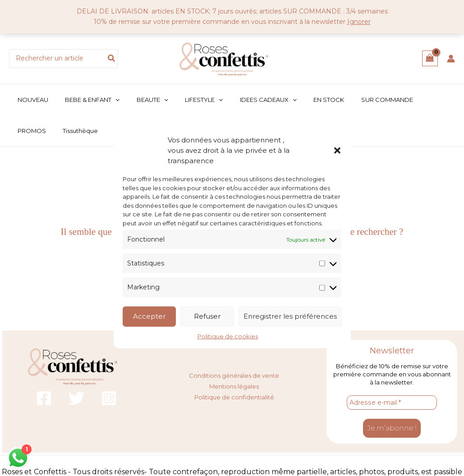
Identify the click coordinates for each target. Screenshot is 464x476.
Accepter (149, 316)
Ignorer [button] (359, 22)
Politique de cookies (228, 336)
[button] (337, 150)
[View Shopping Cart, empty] (430, 58)
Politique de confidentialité (234, 396)
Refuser (207, 316)
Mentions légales (234, 386)
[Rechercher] (112, 59)
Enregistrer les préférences (290, 316)
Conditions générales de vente (234, 375)
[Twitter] (76, 399)
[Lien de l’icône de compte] (451, 59)
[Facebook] (44, 399)
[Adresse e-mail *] (392, 403)
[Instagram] (109, 399)
